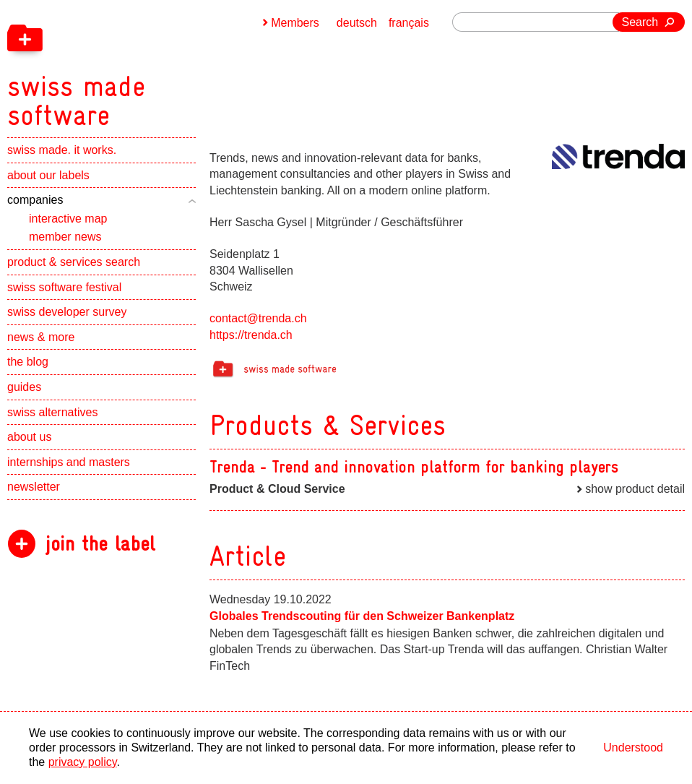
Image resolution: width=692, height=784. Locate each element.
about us (29, 437)
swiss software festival (64, 287)
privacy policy (83, 762)
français (409, 23)
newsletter (34, 487)
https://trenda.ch (251, 335)
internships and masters (69, 462)
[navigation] (152, 65)
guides (24, 387)
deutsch (357, 23)
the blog (28, 362)
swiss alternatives (52, 412)
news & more (41, 337)
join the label (100, 544)
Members (295, 23)
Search (640, 22)
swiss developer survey (67, 312)
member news (65, 237)
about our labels (48, 175)
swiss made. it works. (62, 150)
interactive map (68, 219)
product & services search (74, 262)
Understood (633, 748)
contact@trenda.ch (258, 318)
